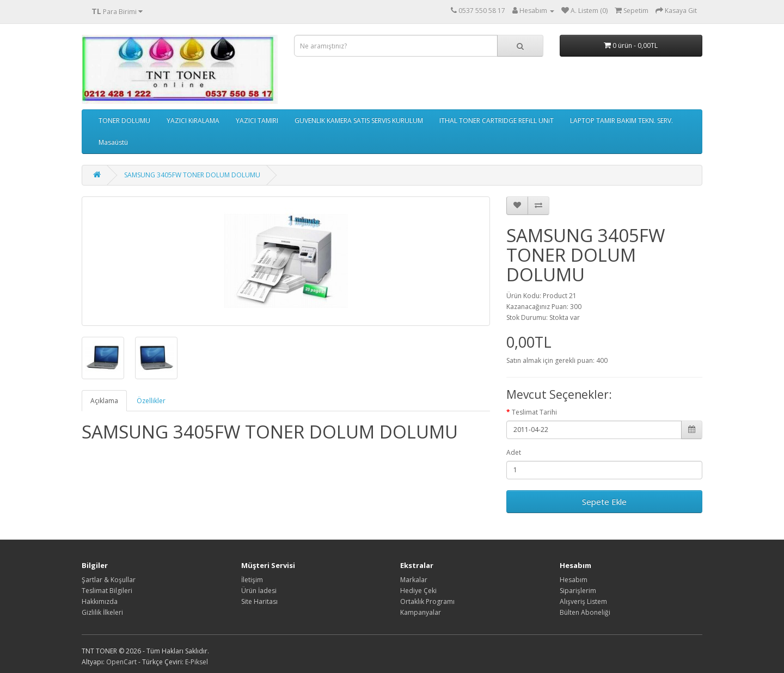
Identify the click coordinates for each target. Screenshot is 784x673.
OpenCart (121, 662)
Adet (514, 452)
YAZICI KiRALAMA (193, 121)
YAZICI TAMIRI (257, 121)
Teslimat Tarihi (534, 412)
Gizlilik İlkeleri (102, 612)
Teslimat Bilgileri (107, 591)
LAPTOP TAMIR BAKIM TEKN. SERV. (621, 121)
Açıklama (104, 401)
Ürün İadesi (259, 591)
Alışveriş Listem (583, 601)
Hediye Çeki (418, 591)
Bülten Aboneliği (585, 612)
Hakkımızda (100, 601)
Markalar (414, 580)
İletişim (252, 580)
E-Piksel (197, 662)
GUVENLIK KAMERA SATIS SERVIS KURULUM (359, 121)
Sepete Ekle (604, 502)
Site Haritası (259, 601)
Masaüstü (113, 142)
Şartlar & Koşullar (109, 580)
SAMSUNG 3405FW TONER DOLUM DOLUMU (192, 175)
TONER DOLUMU (124, 121)
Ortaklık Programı (427, 601)
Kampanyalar (421, 612)
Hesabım (574, 580)
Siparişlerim (578, 591)
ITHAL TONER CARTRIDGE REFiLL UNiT (497, 121)
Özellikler (151, 401)
